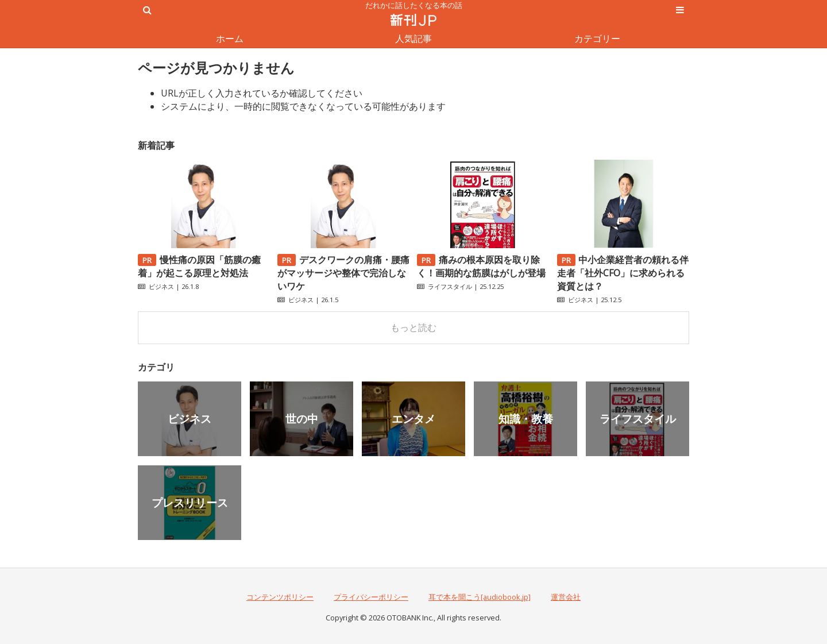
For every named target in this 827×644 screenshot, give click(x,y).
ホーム (230, 38)
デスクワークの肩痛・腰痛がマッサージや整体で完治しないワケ (343, 273)
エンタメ (413, 419)
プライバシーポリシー (371, 597)
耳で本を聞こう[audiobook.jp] (480, 597)
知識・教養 (526, 419)
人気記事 (413, 38)
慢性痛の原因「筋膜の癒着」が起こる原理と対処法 (199, 266)
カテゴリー (597, 38)
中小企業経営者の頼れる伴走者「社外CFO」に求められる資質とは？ (623, 273)
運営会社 (566, 597)
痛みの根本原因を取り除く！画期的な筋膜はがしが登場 (481, 266)
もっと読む (413, 327)
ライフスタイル (450, 286)
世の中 (302, 419)
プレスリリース (190, 502)
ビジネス (161, 286)
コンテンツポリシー (280, 597)
